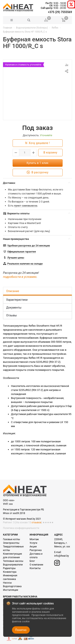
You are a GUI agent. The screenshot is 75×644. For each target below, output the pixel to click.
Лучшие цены (16, 258)
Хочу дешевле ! (37, 143)
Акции (33, 547)
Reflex (55, 28)
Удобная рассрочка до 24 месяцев (28, 246)
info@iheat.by (61, 556)
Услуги (33, 543)
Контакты (35, 568)
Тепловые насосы (13, 561)
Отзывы (11, 315)
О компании (36, 565)
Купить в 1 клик (38, 163)
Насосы (7, 583)
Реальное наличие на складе (25, 264)
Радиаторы (9, 568)
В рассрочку (37, 172)
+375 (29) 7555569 (60, 12)
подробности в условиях (20, 277)
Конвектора (10, 572)
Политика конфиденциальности (21, 528)
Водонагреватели (13, 565)
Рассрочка (36, 550)
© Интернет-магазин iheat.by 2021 (22, 519)
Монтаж (34, 539)
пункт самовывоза (26, 206)
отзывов (36, 522)
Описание (13, 291)
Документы (14, 308)
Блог (32, 561)
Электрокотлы (11, 543)
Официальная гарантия (21, 252)
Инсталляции (10, 590)
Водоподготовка (12, 586)
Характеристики (17, 300)
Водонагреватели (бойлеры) (32, 28)
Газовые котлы (11, 539)
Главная (8, 28)
